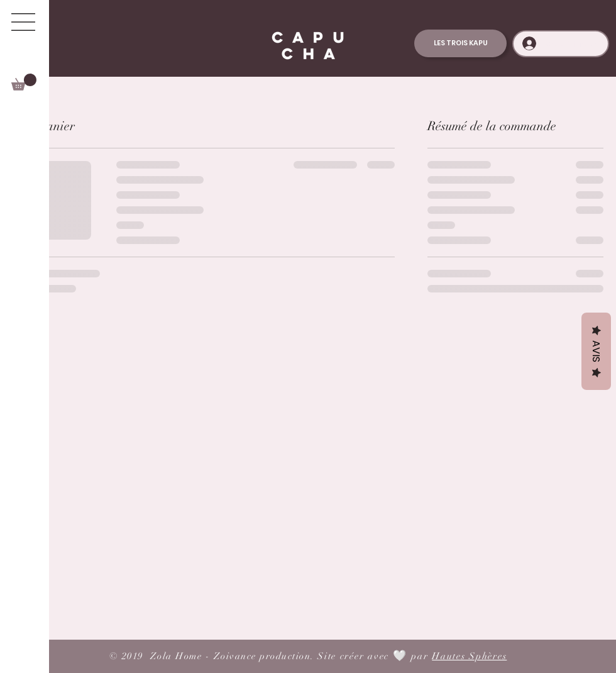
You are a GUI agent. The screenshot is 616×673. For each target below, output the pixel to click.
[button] (23, 22)
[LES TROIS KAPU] (460, 43)
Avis (596, 351)
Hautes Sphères (469, 656)
